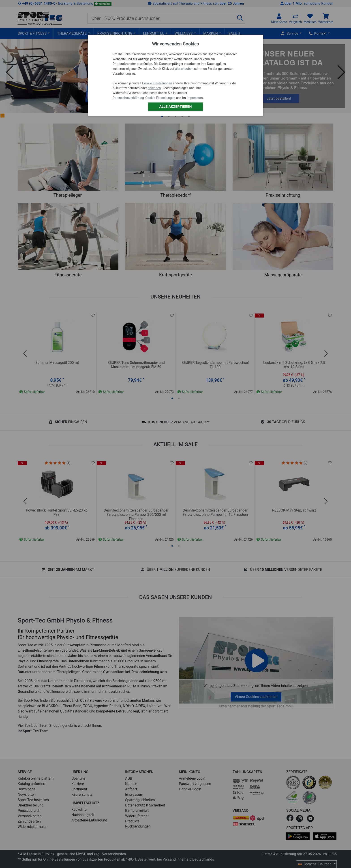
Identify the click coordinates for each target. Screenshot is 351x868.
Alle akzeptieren (175, 107)
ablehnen (154, 88)
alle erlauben (184, 69)
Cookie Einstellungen (157, 83)
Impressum (195, 98)
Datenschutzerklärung (128, 98)
